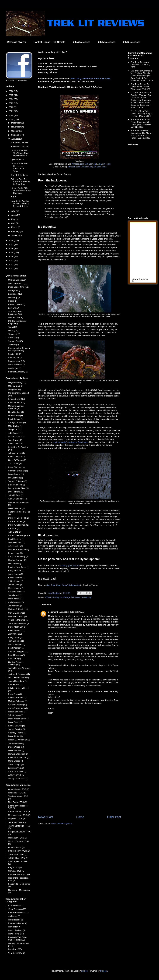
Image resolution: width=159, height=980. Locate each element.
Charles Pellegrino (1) (18, 652)
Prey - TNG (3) (15, 867)
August (15, 139)
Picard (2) (13, 301)
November (16, 127)
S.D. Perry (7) (14, 659)
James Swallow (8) (17, 729)
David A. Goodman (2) (18, 525)
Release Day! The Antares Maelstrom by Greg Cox (21, 182)
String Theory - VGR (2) (19, 851)
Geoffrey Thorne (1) (17, 733)
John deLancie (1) (16, 453)
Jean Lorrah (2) (15, 595)
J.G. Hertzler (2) (15, 546)
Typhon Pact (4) (15, 341)
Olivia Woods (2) (16, 761)
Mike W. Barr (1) (16, 386)
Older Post (114, 817)
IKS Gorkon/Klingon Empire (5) (17, 322)
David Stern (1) (15, 722)
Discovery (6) (14, 297)
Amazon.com (78, 164)
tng (90, 597)
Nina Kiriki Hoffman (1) (19, 550)
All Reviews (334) (16, 906)
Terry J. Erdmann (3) (17, 481)
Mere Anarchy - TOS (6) (19, 815)
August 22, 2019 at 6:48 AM (72, 612)
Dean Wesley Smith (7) (19, 719)
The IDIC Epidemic (19, 175)
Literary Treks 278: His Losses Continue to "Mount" (19, 167)
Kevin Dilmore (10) (17, 467)
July (13, 211)
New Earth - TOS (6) (17, 802)
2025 (11, 95)
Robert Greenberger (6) (19, 535)
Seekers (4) (13, 338)
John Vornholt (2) (16, 743)
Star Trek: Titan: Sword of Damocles (63, 585)
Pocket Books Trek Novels (49, 42)
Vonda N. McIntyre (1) (18, 620)
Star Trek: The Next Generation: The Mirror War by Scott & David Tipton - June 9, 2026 (141, 134)
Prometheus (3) (15, 358)
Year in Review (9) (17, 953)
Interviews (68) (15, 949)
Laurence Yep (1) (16, 768)
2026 (11, 91)
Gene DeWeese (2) (17, 460)
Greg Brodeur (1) (16, 412)
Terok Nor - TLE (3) (17, 822)
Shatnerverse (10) (16, 361)
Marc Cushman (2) (17, 437)
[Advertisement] (79, 789)
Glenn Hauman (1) (17, 543)
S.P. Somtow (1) (16, 715)
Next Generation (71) (18, 283)
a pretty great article (69, 565)
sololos (84, 971)
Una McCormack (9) (17, 616)
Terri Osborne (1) (16, 641)
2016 (11, 249)
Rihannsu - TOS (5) (17, 793)
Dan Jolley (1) (14, 564)
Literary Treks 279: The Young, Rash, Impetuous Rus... (20, 153)
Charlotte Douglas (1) (18, 471)
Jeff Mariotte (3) (15, 606)
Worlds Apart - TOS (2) (19, 789)
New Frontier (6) (16, 317)
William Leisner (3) (17, 592)
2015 (11, 253)
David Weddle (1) (16, 750)
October (15, 131)
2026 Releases (132, 42)
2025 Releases (107, 42)
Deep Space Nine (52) (18, 287)
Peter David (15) (16, 444)
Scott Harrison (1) (16, 539)
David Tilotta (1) (15, 736)
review (84, 597)
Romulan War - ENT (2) (19, 874)
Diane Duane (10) (16, 474)
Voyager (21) (14, 290)
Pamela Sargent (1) (17, 698)
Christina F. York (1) (17, 771)
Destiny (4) (13, 331)
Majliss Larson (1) (16, 588)
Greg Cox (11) (15, 430)
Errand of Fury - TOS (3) (19, 812)
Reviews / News (16, 42)
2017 (11, 244)
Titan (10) (12, 327)
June (14, 215)
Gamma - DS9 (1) (16, 871)
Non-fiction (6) (15, 927)
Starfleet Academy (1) (18, 372)
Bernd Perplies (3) (16, 655)
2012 (11, 265)
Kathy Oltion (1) (15, 637)
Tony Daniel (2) (15, 440)
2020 (11, 115)
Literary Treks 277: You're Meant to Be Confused (21, 191)
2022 (11, 107)
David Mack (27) (16, 599)
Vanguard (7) (14, 334)
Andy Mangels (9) (16, 602)
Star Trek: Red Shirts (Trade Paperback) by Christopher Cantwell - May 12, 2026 (141, 123)
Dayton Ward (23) (16, 747)
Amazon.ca (91, 164)
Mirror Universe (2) (17, 365)
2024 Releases (82, 42)
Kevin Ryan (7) (15, 694)
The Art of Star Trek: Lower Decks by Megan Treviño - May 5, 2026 (141, 113)
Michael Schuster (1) (18, 701)
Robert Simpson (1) (17, 712)
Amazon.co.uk (104, 164)
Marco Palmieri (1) (17, 644)
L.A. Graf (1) (14, 528)
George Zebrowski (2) (18, 779)
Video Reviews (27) (17, 909)
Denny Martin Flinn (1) (18, 488)
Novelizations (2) (16, 920)
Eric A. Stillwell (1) (16, 726)
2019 (11, 119)
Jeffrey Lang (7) (15, 585)
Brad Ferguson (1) (17, 485)
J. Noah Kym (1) (16, 581)
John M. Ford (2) (16, 495)
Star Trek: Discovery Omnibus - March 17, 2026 (140, 65)
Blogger (104, 971)
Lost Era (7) (14, 308)
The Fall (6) (13, 345)
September (17, 135)
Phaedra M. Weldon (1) (19, 757)
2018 (11, 240)
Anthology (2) (14, 916)
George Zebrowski (72, 597)
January (15, 235)
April (14, 223)
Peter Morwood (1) (17, 630)
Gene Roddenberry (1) (18, 678)
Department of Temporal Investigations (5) (19, 349)
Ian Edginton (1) (16, 478)
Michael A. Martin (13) (18, 609)
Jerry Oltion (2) (15, 634)
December (16, 123)
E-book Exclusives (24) (19, 913)
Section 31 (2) (15, 354)
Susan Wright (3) (16, 764)
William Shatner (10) (17, 705)
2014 (11, 256)
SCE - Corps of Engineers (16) (15, 313)
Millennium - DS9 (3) (17, 838)
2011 (11, 269)
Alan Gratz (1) (15, 532)
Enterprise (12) (15, 294)
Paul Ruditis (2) (15, 685)
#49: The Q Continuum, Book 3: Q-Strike (90, 79)
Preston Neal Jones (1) (19, 567)
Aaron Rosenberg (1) (18, 681)
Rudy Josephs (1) (16, 571)
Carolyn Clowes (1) (17, 423)
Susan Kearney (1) (17, 578)
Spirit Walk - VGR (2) (18, 854)
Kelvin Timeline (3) (17, 304)
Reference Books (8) (18, 923)
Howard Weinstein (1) (18, 754)
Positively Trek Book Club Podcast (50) (17, 939)
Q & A (13, 197)
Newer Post (46, 817)
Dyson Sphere (17, 160)
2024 (11, 99)
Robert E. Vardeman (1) (19, 740)
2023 (11, 103)
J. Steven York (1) (16, 775)
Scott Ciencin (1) (16, 419)
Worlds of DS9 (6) (16, 847)
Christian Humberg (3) (18, 557)
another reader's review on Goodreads (71, 442)
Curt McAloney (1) (16, 613)
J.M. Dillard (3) (15, 464)
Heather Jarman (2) (17, 560)
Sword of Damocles (20, 147)
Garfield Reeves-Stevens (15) (16, 663)
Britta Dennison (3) (17, 457)
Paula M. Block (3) (17, 402)
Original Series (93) (17, 280)
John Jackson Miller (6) (19, 623)
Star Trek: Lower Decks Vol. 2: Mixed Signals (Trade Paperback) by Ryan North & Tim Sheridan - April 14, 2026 (142, 76)
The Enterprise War (20, 142)
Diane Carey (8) (15, 416)
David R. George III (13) (19, 518)
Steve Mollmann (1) (17, 627)
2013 (11, 261)
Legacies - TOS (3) (17, 819)
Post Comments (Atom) (62, 823)
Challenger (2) (15, 368)
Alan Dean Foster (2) (18, 499)
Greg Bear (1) (14, 389)
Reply (51, 713)
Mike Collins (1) (15, 426)
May (14, 219)
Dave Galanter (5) (16, 508)
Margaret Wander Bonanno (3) (16, 407)
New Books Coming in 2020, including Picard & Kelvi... (20, 204)
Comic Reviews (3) (17, 930)
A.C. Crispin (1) (15, 433)
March (14, 227)
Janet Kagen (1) (16, 574)
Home (80, 817)
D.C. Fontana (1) (16, 492)
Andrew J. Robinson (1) (19, 674)
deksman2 (53, 612)
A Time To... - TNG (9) (18, 858)
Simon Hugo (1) (15, 553)
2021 (11, 111)
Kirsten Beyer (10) (16, 399)
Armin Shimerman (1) (18, 708)
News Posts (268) (16, 934)
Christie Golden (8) (17, 521)
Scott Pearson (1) (16, 648)
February (16, 231)
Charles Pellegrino (54, 597)
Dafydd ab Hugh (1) (17, 382)
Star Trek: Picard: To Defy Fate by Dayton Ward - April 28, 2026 (140, 87)
